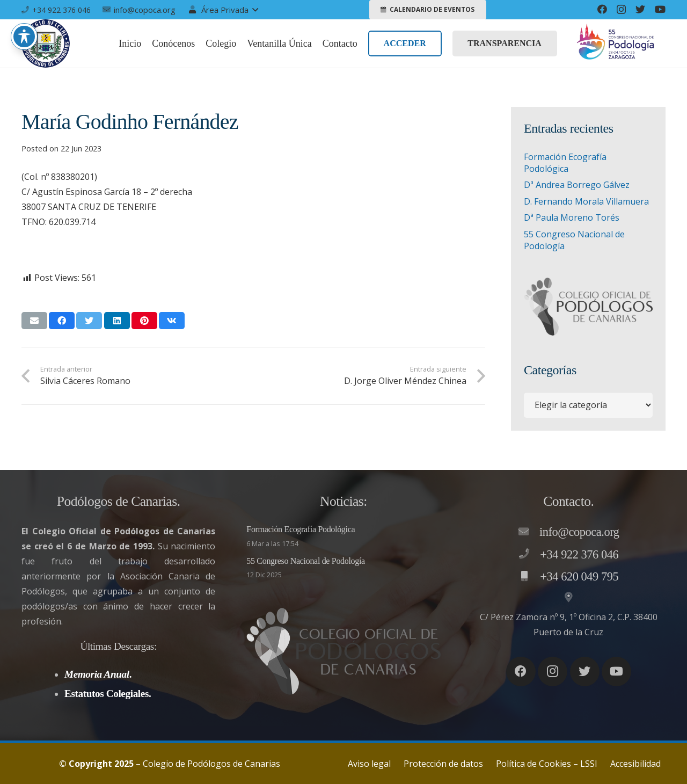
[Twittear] (89, 321)
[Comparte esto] (62, 321)
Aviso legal (369, 764)
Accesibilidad (635, 764)
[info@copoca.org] (529, 532)
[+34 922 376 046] (529, 554)
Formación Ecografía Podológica (565, 163)
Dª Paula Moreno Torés (572, 217)
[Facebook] (602, 9)
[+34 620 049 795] (529, 577)
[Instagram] (621, 10)
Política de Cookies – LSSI (547, 764)
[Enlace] (46, 43)
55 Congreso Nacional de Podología (306, 561)
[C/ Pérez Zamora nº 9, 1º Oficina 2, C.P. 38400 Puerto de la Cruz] (569, 598)
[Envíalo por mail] (34, 321)
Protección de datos (443, 764)
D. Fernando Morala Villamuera (586, 201)
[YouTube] (660, 9)
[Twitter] (640, 9)
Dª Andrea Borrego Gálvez (577, 185)
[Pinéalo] (144, 321)
